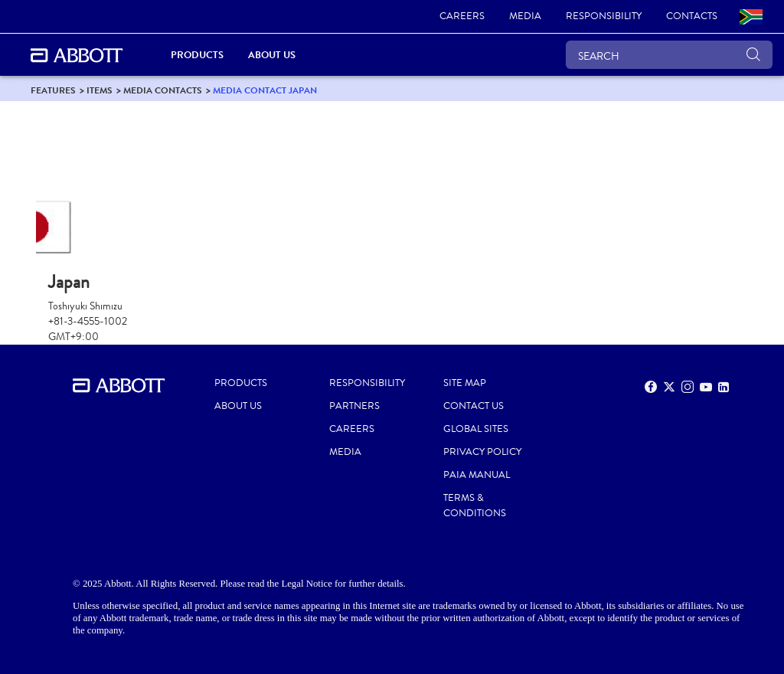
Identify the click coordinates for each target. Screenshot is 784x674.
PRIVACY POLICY (482, 452)
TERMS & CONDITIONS (475, 505)
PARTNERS (354, 406)
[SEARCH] (669, 55)
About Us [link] (272, 55)
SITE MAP (465, 383)
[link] (462, 17)
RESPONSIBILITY (367, 383)
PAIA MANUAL (477, 475)
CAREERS (352, 429)
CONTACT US (474, 406)
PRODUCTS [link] (197, 55)
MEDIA (345, 452)
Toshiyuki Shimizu (85, 306)
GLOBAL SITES (476, 429)
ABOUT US (238, 406)
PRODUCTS (241, 383)
